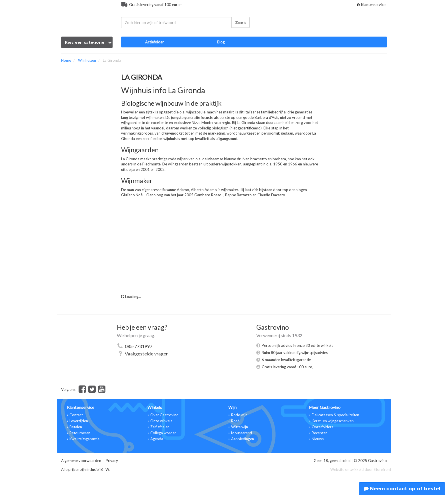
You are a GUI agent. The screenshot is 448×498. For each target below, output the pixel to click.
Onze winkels (161, 421)
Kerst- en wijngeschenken (333, 421)
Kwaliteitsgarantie (84, 439)
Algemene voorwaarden (81, 461)
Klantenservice (371, 5)
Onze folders (322, 427)
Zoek (241, 23)
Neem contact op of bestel (402, 489)
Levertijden (79, 421)
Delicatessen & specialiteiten (335, 415)
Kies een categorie (88, 42)
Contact (76, 415)
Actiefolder (154, 42)
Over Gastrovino (164, 415)
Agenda (157, 439)
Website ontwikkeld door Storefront (361, 469)
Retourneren (80, 433)
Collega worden (163, 433)
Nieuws (318, 439)
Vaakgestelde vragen (147, 354)
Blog (221, 42)
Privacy (112, 461)
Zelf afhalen (160, 427)
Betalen (76, 427)
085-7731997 (139, 346)
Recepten (320, 433)
